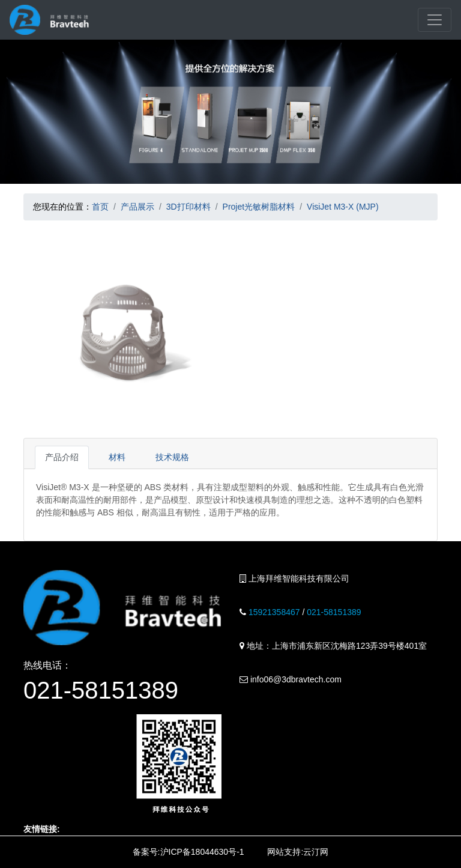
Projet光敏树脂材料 (259, 207)
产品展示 (137, 207)
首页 (100, 207)
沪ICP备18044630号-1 (202, 852)
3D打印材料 (188, 207)
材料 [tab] (117, 457)
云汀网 (316, 852)
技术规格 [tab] (172, 457)
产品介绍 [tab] (62, 457)
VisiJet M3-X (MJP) (343, 207)
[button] (38, 329)
